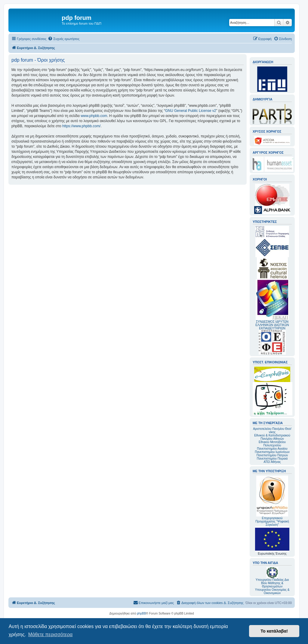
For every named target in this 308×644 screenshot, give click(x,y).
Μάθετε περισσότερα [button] (51, 635)
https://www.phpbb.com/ (81, 126)
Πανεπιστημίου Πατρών (272, 455)
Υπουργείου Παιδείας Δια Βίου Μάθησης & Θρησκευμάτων (272, 583)
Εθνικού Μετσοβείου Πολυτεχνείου (272, 444)
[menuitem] (64, 39)
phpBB (141, 613)
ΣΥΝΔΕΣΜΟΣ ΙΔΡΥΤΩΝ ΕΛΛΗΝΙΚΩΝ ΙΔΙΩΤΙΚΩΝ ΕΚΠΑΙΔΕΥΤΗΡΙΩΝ (272, 325)
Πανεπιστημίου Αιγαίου (272, 449)
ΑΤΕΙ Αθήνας (272, 462)
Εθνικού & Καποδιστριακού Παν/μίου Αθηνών (272, 437)
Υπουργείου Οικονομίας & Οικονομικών (272, 591)
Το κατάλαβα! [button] (274, 631)
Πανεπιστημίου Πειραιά (272, 459)
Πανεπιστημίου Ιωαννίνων (272, 452)
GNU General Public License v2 (191, 111)
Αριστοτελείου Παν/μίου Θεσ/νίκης (272, 430)
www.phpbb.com (94, 116)
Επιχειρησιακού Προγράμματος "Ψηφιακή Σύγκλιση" (272, 501)
